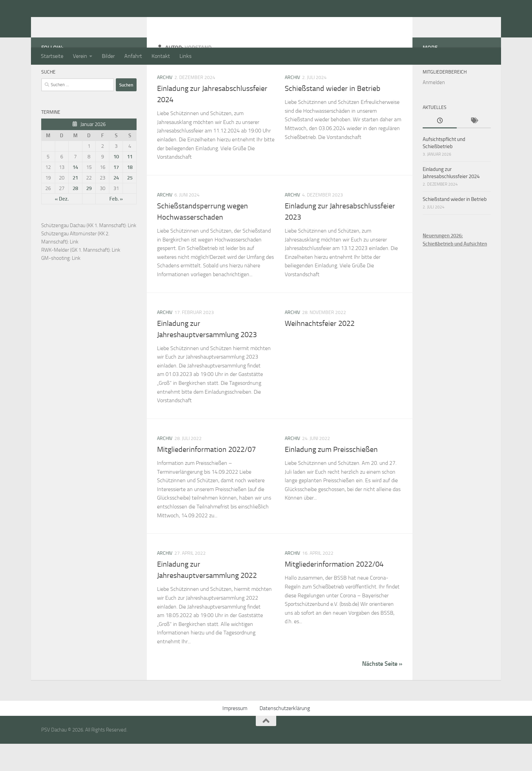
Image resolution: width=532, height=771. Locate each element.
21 (75, 205)
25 (130, 205)
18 (130, 194)
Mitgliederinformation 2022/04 (334, 592)
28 (75, 216)
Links (185, 56)
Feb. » (116, 226)
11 (130, 184)
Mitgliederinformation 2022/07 (206, 477)
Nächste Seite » (382, 691)
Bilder (108, 56)
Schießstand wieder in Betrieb (333, 116)
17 (116, 194)
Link (132, 253)
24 (116, 205)
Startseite (52, 56)
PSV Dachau (77, 23)
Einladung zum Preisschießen (331, 477)
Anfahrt (133, 56)
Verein (80, 56)
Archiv (165, 105)
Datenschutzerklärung (285, 735)
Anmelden (434, 110)
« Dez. (62, 226)
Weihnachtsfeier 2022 (320, 351)
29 (89, 216)
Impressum (235, 735)
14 (75, 194)
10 (116, 184)
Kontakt (161, 56)
